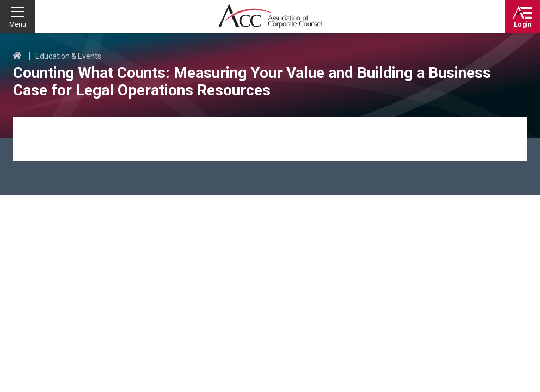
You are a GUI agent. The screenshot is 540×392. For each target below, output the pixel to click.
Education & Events (68, 56)
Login (523, 24)
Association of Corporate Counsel (270, 16)
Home (17, 56)
